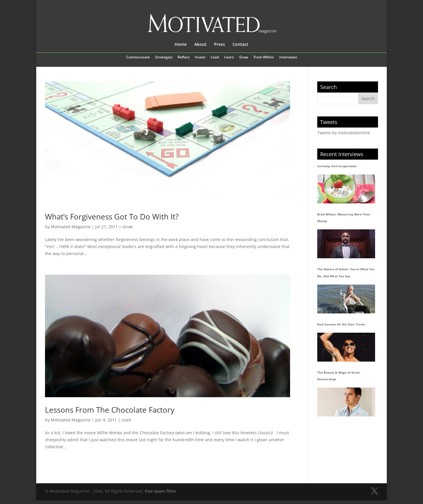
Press (220, 45)
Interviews (288, 57)
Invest (200, 57)
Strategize (164, 57)
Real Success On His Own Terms (341, 324)
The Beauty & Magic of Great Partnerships (338, 376)
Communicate (138, 57)
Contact (240, 45)
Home (181, 45)
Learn (229, 57)
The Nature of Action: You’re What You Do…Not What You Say (346, 273)
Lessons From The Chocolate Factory (110, 410)
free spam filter (161, 491)
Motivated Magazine (71, 227)
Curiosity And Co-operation (337, 166)
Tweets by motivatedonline (344, 133)
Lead (215, 57)
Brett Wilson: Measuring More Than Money (344, 218)
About (200, 45)
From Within (264, 57)
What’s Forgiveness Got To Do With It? (112, 217)
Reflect (184, 57)
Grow (244, 57)
